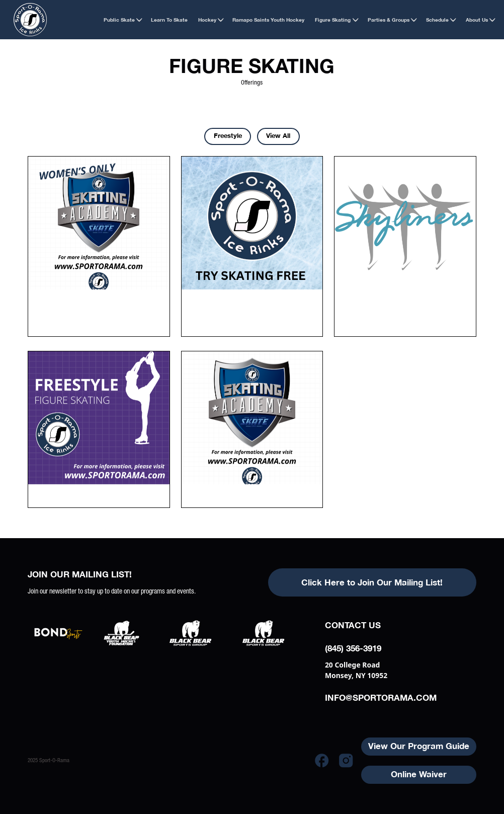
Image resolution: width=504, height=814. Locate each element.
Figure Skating (333, 20)
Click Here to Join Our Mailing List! (372, 582)
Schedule (437, 20)
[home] (30, 20)
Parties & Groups (389, 20)
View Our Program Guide (419, 746)
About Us (477, 20)
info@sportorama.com (381, 698)
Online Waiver (419, 774)
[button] (119, 19)
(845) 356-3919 (353, 648)
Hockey (207, 20)
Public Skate (119, 20)
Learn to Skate (169, 20)
